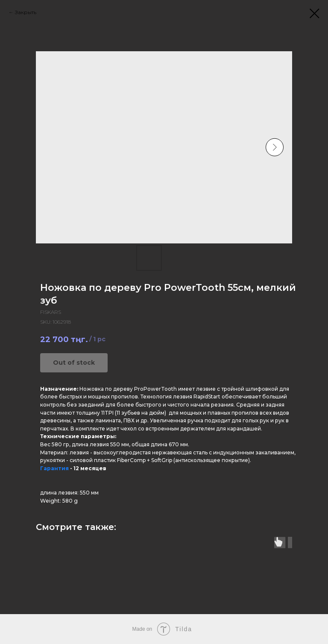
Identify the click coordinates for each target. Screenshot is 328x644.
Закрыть (26, 12)
